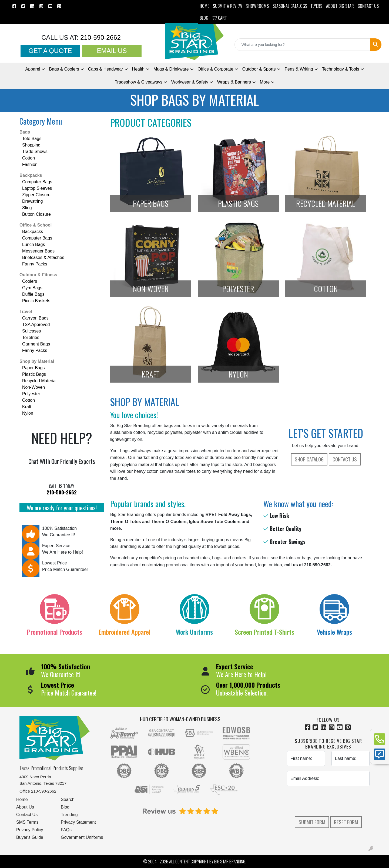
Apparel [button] (33, 69)
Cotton (28, 158)
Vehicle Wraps (334, 632)
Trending (69, 815)
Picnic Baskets (36, 301)
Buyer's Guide (30, 837)
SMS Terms (27, 822)
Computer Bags (37, 182)
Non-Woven (33, 387)
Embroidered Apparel (125, 632)
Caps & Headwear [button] (106, 69)
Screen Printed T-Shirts (264, 632)
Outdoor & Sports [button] (259, 69)
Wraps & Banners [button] (234, 82)
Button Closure (36, 214)
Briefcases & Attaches (43, 257)
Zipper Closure (36, 195)
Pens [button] (299, 69)
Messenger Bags (38, 251)
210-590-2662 (100, 37)
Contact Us (345, 459)
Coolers (30, 281)
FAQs (66, 830)
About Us (25, 807)
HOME (204, 6)
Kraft (27, 407)
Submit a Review (228, 6)
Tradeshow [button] (139, 82)
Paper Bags (33, 368)
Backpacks (31, 175)
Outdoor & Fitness (38, 275)
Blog (65, 807)
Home (22, 799)
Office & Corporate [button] (216, 69)
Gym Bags (32, 288)
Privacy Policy (30, 830)
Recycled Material (39, 381)
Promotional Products (55, 632)
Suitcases (31, 331)
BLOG (204, 18)
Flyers (317, 6)
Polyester (31, 394)
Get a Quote (50, 51)
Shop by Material (37, 361)
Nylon (28, 413)
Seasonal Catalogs (290, 6)
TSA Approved (36, 325)
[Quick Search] (302, 45)
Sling (27, 208)
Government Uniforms (82, 837)
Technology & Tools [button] (341, 69)
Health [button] (138, 69)
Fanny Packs (35, 264)
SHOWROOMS (257, 6)
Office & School (36, 225)
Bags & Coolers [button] (64, 69)
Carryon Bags (35, 318)
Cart (219, 18)
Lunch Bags (34, 245)
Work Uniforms (194, 632)
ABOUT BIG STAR (340, 6)
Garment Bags (36, 344)
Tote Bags (32, 139)
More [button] (265, 82)
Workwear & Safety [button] (190, 82)
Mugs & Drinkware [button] (171, 69)
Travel (26, 312)
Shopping (31, 145)
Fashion (30, 164)
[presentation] (328, 801)
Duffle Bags (33, 294)
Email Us (112, 51)
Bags (25, 132)
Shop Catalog (309, 459)
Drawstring (32, 201)
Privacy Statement (78, 822)
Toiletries (31, 337)
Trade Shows (35, 152)
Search (68, 799)
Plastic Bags (34, 374)
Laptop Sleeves (37, 188)
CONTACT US (368, 6)
